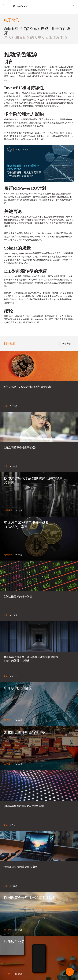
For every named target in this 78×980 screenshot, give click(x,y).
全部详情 (67, 344)
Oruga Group (20, 6)
